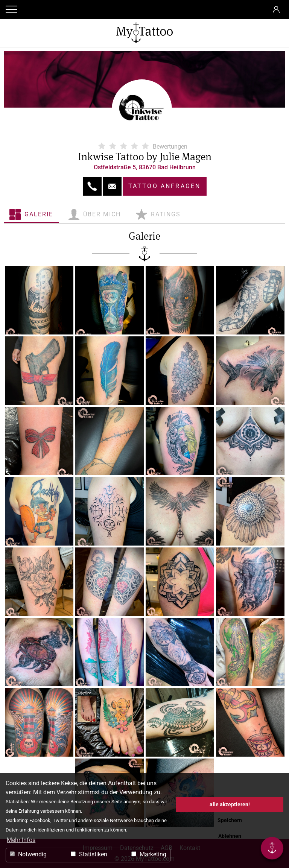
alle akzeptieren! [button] (230, 805)
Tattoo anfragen (165, 186)
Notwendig (28, 854)
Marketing (149, 854)
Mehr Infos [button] (21, 840)
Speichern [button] (230, 820)
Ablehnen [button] (230, 836)
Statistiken (89, 854)
